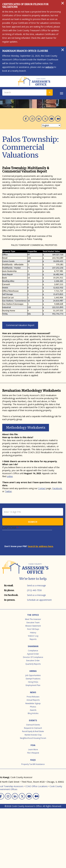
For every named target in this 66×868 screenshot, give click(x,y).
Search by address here (40, 546)
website (49, 67)
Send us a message (36, 585)
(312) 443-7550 (34, 590)
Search (33, 522)
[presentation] (27, 539)
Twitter (8, 491)
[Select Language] (51, 125)
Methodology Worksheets (26, 428)
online (10, 476)
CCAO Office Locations (37, 786)
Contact (42, 488)
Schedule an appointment (39, 600)
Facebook (57, 488)
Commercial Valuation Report (20, 325)
